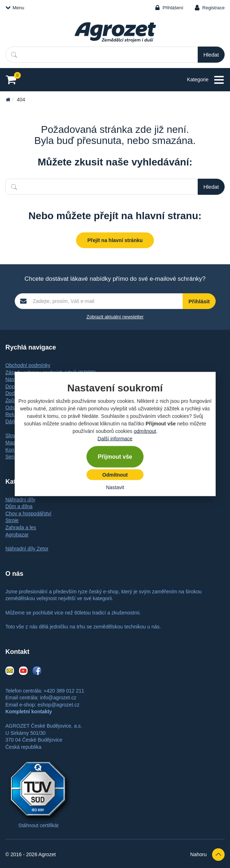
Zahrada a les (21, 527)
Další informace (115, 439)
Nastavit (115, 487)
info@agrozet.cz (58, 698)
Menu (15, 8)
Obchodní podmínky (28, 365)
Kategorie (206, 80)
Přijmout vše (115, 457)
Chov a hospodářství (28, 513)
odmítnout (145, 431)
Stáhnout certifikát (38, 825)
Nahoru (207, 855)
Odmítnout (115, 475)
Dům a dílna (19, 506)
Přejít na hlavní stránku (115, 240)
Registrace (213, 8)
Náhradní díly (20, 500)
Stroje (12, 520)
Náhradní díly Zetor (27, 549)
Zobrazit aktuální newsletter (115, 317)
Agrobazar (17, 535)
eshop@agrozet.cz (58, 705)
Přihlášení (173, 8)
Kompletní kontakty (29, 712)
